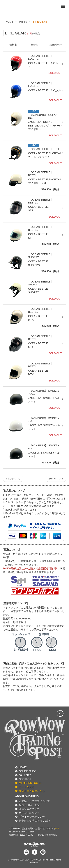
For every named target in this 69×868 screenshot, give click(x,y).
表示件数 (56, 45)
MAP (57, 829)
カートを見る (27, 787)
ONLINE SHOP (28, 771)
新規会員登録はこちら (32, 791)
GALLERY (25, 775)
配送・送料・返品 (29, 805)
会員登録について (29, 809)
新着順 (34, 45)
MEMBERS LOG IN (30, 783)
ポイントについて (29, 813)
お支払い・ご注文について (34, 801)
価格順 (13, 45)
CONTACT (25, 779)
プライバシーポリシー (32, 817)
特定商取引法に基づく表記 (34, 821)
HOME (9, 22)
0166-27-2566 (28, 832)
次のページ (56, 479)
